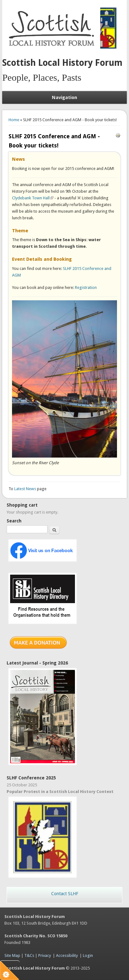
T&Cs (29, 955)
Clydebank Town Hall (33, 198)
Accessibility (67, 955)
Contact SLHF (65, 894)
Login (88, 955)
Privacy (45, 955)
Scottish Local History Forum (62, 63)
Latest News (26, 489)
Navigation (64, 97)
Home (14, 120)
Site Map (12, 955)
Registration (86, 287)
